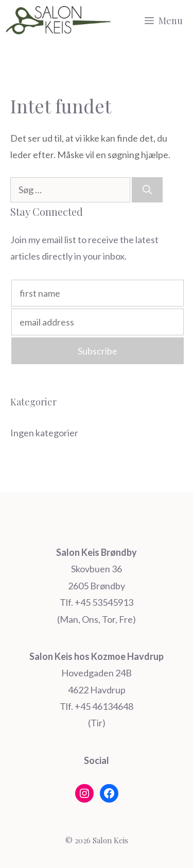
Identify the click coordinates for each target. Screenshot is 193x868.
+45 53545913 (104, 602)
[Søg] (147, 190)
